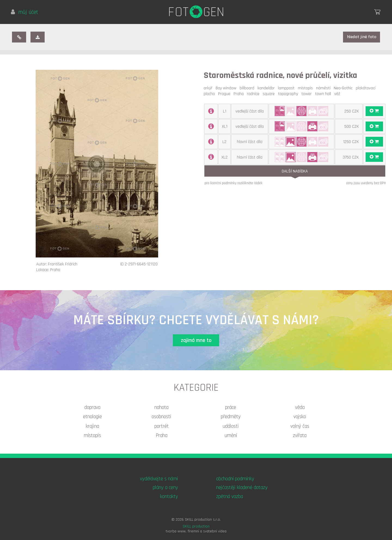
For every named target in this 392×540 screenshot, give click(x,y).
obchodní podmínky (235, 479)
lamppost (287, 88)
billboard (248, 88)
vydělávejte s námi (159, 479)
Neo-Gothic (344, 88)
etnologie (92, 417)
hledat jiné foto (362, 37)
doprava (92, 407)
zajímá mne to (196, 340)
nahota (161, 407)
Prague (225, 94)
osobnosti (161, 417)
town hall (324, 94)
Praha (240, 94)
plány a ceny (165, 488)
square (270, 94)
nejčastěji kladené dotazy (242, 488)
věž (338, 94)
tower (308, 94)
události (231, 426)
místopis (306, 88)
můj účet (24, 12)
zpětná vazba (230, 497)
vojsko (300, 417)
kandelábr (267, 88)
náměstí (324, 88)
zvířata (300, 436)
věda (300, 407)
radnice (254, 94)
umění (231, 436)
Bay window (227, 88)
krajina (92, 426)
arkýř (209, 88)
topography (289, 94)
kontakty (169, 497)
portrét (162, 426)
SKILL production (196, 526)
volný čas (300, 426)
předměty (231, 417)
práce (231, 407)
